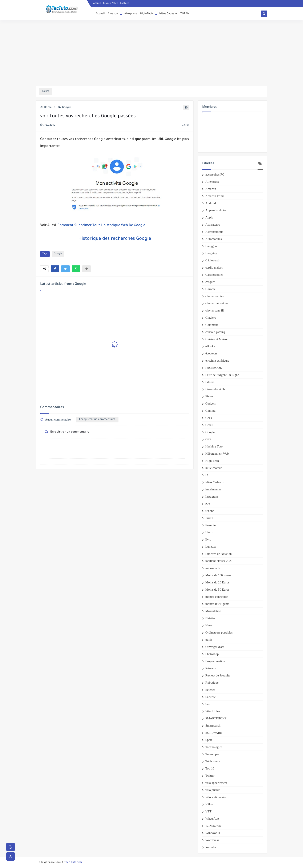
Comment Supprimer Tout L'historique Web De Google (101, 225)
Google (64, 108)
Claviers (211, 318)
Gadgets (211, 403)
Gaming (210, 411)
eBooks (210, 346)
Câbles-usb (212, 260)
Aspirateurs (213, 225)
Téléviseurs (213, 761)
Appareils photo (215, 210)
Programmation (215, 661)
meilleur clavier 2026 (219, 561)
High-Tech (147, 14)
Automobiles (214, 239)
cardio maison (214, 268)
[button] (55, 269)
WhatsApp (212, 819)
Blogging (211, 253)
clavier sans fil (215, 310)
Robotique (212, 683)
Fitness (210, 382)
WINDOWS (213, 826)
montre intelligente (217, 604)
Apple (209, 217)
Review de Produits (218, 675)
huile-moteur (213, 468)
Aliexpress (131, 14)
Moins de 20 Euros (217, 582)
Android (211, 203)
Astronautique (214, 232)
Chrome (210, 289)
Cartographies (214, 275)
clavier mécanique (217, 303)
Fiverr (209, 396)
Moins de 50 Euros (217, 590)
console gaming (215, 332)
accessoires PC (215, 174)
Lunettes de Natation (219, 554)
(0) (185, 125)
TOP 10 (185, 14)
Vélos (209, 804)
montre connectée (217, 597)
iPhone (210, 511)
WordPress (212, 840)
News (209, 625)
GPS (208, 439)
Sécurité (211, 697)
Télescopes (212, 754)
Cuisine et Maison (217, 339)
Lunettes (211, 547)
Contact (124, 3)
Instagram (212, 497)
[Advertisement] (151, 53)
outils (209, 640)
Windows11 (213, 833)
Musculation (213, 611)
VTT (208, 811)
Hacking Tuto (214, 446)
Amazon (113, 14)
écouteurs (211, 353)
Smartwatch (213, 726)
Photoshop (212, 654)
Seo (208, 704)
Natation (211, 618)
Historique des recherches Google (115, 239)
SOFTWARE (214, 733)
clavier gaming (215, 296)
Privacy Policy (110, 3)
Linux (209, 532)
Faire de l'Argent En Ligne (222, 375)
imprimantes (213, 489)
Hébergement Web (217, 454)
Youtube (211, 847)
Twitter (210, 776)
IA (207, 475)
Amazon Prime (215, 196)
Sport (209, 740)
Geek (209, 418)
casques (210, 282)
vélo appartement (216, 783)
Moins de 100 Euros (218, 575)
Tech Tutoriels (73, 863)
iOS (208, 504)
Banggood (212, 246)
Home (46, 108)
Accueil (97, 3)
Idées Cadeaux (168, 14)
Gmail (209, 425)
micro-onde (213, 568)
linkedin (211, 525)
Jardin (209, 518)
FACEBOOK (214, 368)
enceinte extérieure (217, 361)
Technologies (214, 747)
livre (208, 539)
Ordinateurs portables (219, 632)
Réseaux (211, 668)
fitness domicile (215, 389)
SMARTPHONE (216, 718)
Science (210, 690)
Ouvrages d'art (215, 647)
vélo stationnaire (216, 797)
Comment (212, 325)
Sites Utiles (213, 711)
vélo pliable (213, 790)
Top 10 (210, 768)
